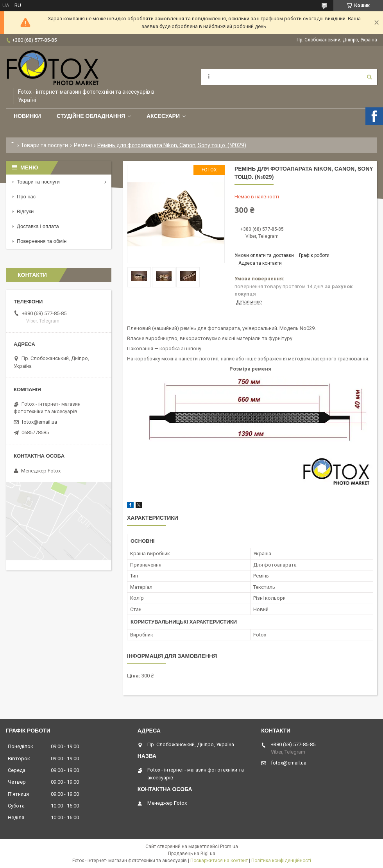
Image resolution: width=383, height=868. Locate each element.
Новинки (27, 116)
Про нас (26, 197)
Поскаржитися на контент (219, 861)
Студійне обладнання (91, 116)
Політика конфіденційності (281, 861)
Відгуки (25, 211)
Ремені (83, 145)
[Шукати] (369, 77)
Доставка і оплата (38, 226)
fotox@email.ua (39, 422)
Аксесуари (163, 116)
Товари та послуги (44, 145)
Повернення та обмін (42, 241)
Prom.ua (229, 847)
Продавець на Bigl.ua (192, 854)
